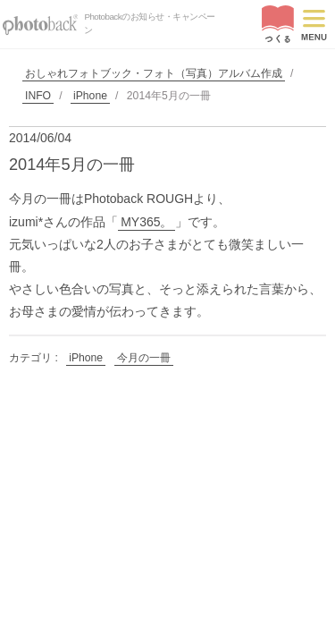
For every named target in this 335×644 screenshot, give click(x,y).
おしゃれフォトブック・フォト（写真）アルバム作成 (154, 73)
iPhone (90, 96)
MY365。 (147, 222)
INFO (38, 96)
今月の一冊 (144, 358)
